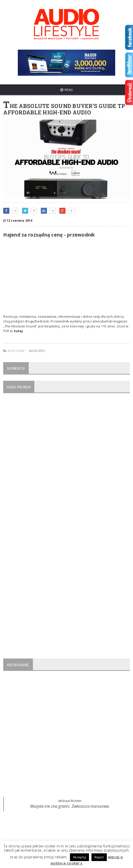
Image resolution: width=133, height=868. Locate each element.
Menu (67, 90)
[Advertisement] (66, 277)
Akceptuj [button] (80, 857)
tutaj (18, 331)
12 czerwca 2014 (18, 221)
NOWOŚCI (37, 351)
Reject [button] (99, 857)
